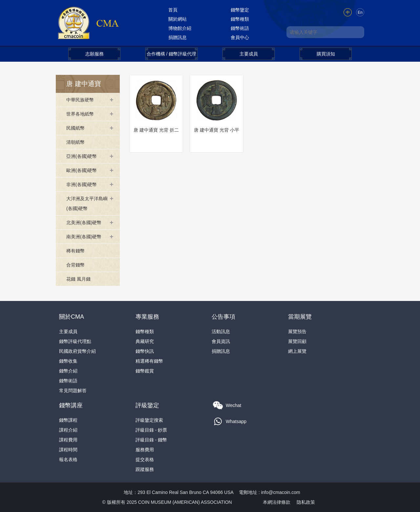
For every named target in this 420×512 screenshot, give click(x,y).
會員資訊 (221, 341)
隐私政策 (306, 502)
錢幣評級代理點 (75, 341)
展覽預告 (297, 331)
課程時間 (68, 450)
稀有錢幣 (75, 251)
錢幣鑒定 (240, 10)
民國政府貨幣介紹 (77, 351)
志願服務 (94, 54)
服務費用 (145, 450)
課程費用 (68, 440)
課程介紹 (68, 430)
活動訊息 (221, 331)
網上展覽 (297, 351)
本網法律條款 (277, 502)
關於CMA (72, 317)
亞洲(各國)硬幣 (82, 156)
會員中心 (240, 37)
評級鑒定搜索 (149, 420)
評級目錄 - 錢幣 (151, 440)
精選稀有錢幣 (149, 361)
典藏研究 (145, 341)
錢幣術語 (240, 28)
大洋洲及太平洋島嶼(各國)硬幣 (87, 203)
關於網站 (178, 19)
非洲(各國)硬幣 (82, 184)
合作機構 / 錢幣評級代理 (172, 54)
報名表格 (68, 459)
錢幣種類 (240, 19)
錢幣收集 (68, 361)
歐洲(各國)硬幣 (82, 170)
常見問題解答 (73, 391)
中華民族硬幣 (80, 100)
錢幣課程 (68, 420)
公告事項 (223, 317)
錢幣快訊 (145, 351)
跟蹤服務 (145, 469)
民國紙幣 (75, 128)
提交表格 (145, 459)
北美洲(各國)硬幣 (84, 223)
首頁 (173, 10)
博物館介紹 (180, 28)
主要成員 (249, 54)
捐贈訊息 (178, 37)
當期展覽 (300, 317)
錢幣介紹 (68, 371)
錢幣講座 (71, 405)
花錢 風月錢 (78, 279)
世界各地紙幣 (80, 114)
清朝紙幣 (75, 142)
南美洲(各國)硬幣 (84, 237)
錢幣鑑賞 (145, 371)
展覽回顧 (297, 341)
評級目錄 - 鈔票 (151, 430)
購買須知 (326, 54)
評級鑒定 (147, 405)
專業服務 (147, 317)
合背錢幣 (75, 265)
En (360, 12)
